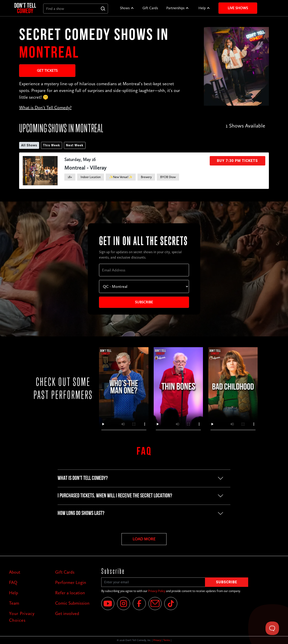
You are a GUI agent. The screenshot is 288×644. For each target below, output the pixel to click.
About (15, 572)
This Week (52, 145)
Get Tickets (47, 70)
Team (14, 603)
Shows (125, 8)
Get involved (67, 613)
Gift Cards (150, 8)
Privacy (157, 640)
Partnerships (175, 8)
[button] (127, 8)
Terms (167, 640)
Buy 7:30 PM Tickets (237, 161)
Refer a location (70, 593)
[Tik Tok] (171, 604)
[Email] (155, 604)
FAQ (13, 582)
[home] (25, 8)
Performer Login (71, 582)
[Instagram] (124, 604)
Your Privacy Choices (22, 617)
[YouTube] (108, 604)
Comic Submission (72, 603)
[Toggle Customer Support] (272, 628)
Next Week (75, 145)
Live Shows (238, 8)
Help (202, 8)
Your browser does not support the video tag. (124, 391)
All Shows (29, 145)
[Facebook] (139, 604)
